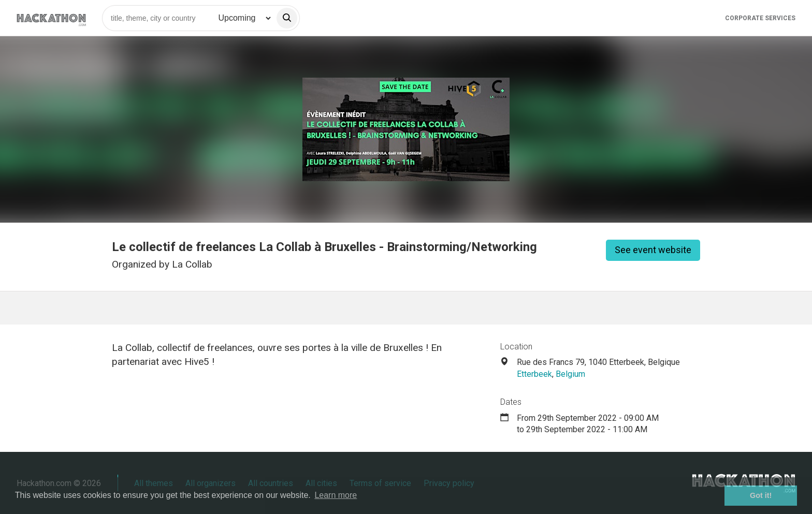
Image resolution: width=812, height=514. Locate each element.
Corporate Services (760, 18)
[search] (287, 18)
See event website (653, 250)
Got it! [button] (761, 495)
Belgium (570, 374)
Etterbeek (534, 374)
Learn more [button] (336, 495)
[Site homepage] (51, 18)
